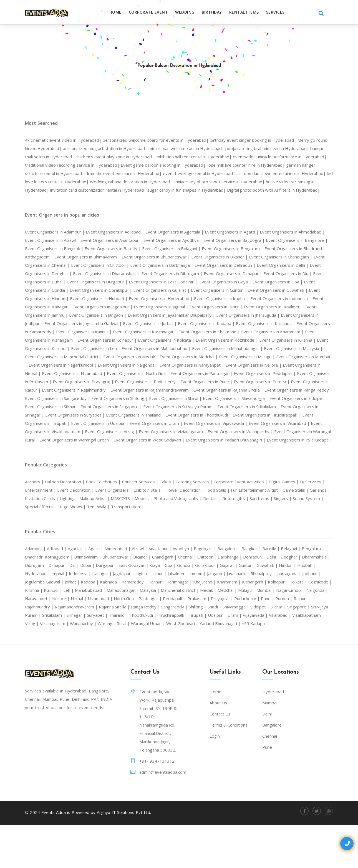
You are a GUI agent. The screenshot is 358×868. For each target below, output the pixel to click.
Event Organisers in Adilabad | (123, 240)
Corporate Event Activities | (259, 515)
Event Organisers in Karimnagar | (181, 348)
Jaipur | (242, 607)
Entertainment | (64, 523)
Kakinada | (225, 615)
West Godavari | (150, 665)
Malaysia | (317, 623)
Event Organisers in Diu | (144, 290)
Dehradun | (306, 590)
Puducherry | (147, 640)
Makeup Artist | (154, 532)
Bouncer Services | (152, 515)
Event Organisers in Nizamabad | (243, 390)
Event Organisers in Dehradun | (59, 282)
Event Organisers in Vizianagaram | (256, 456)
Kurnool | (210, 623)
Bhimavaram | (121, 590)
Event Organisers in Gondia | (231, 298)
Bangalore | (247, 582)
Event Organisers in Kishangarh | (87, 357)
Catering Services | (209, 515)
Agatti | (102, 582)
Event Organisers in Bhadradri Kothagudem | (100, 265)
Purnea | (186, 640)
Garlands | (65, 532)
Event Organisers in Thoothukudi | (258, 440)
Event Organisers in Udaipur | (161, 448)
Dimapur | (123, 598)
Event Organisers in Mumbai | (143, 382)
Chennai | (232, 590)
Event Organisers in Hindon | (247, 307)
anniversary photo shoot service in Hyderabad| (75, 190)
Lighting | (126, 532)
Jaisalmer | (263, 607)
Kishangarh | (93, 623)
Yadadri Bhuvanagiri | (191, 665)
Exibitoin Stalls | (181, 523)
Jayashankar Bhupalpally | (53, 615)
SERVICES (282, 12)
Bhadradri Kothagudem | (79, 590)
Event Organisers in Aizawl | (84, 248)
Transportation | (206, 540)
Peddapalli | (69, 640)
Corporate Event (155, 12)
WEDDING (192, 12)
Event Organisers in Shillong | (116, 423)
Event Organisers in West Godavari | (260, 465)
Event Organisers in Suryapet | (123, 440)
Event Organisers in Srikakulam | (291, 432)
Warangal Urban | (112, 665)
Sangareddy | (71, 648)
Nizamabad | (295, 632)
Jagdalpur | (202, 607)
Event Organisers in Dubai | (201, 290)
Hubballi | (84, 607)
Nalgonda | (200, 632)
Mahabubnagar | (288, 623)
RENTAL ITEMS (251, 12)
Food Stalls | (255, 523)
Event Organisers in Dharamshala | (254, 282)
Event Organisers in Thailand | (188, 440)
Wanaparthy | (40, 665)
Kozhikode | (165, 623)
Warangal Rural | (74, 665)
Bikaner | (181, 590)
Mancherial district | (47, 632)
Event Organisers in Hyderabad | (82, 315)
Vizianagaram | (298, 657)
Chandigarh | (206, 590)
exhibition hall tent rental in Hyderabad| (253, 157)
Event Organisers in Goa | (172, 298)
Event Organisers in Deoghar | (183, 282)
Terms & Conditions (229, 767)
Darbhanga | (279, 590)
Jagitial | (224, 607)
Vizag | (274, 657)
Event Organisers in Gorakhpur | (296, 298)
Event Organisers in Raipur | (234, 407)
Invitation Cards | (96, 532)
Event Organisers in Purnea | (172, 407)
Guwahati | (41, 607)
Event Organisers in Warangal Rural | (100, 465)
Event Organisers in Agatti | (250, 240)
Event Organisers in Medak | (244, 373)
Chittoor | (254, 590)
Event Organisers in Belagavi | (242, 257)
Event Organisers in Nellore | (115, 390)
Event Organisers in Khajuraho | (251, 348)
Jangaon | (304, 607)
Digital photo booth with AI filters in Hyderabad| (149, 198)
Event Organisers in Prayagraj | (277, 398)
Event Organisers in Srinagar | (57, 440)
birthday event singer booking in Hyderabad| (270, 140)
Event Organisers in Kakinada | (266, 340)
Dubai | (155, 598)
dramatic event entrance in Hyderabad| (224, 173)
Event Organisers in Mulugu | (79, 382)
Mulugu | (120, 632)
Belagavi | (315, 582)
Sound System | (79, 540)
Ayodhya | (197, 582)
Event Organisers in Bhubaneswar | (259, 265)
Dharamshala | (68, 598)
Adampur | (37, 582)
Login (215, 778)
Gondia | (260, 598)
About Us (218, 744)
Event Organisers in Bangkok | (114, 257)
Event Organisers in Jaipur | (170, 323)
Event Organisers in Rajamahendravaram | (103, 415)
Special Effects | (113, 540)
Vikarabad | (216, 657)
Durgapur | (176, 598)
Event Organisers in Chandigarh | (87, 273)
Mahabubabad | (251, 623)
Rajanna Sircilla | (313, 640)
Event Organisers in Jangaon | (57, 332)
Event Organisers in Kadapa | (202, 340)
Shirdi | (116, 648)
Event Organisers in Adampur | (58, 240)
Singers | (52, 540)
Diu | (140, 598)
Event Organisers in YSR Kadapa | (136, 473)
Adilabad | (60, 582)
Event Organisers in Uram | (222, 448)
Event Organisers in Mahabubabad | (232, 365)
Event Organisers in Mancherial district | (170, 373)
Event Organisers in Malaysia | (95, 373)
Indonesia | (154, 607)
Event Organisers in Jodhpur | (290, 332)
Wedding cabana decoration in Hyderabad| (271, 182)
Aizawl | (149, 582)
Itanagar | (178, 607)
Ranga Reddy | (41, 648)
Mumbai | (141, 632)
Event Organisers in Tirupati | (97, 448)
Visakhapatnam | (247, 657)
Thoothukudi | (64, 657)
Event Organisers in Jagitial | (110, 323)
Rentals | (282, 532)
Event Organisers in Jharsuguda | (223, 332)
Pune (267, 789)
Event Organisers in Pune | (112, 407)
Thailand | (36, 657)
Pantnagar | (42, 640)
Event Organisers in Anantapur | (149, 248)
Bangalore (272, 767)
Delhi (267, 755)
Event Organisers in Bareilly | (178, 257)
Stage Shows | (146, 540)
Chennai (270, 778)
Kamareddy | (251, 615)
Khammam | (65, 623)
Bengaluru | (38, 590)
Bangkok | (272, 582)
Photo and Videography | (244, 532)
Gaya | (230, 598)
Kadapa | (203, 615)
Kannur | (275, 615)
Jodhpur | (121, 615)
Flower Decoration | (220, 523)
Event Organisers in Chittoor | (219, 273)
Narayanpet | (227, 632)
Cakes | (180, 515)
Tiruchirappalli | (98, 657)
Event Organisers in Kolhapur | (156, 357)
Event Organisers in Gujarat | (56, 307)
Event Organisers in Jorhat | (140, 340)
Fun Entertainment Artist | (296, 523)
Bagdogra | (221, 582)
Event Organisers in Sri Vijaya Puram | (216, 432)
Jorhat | (184, 615)
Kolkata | (142, 623)
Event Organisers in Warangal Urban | (181, 465)
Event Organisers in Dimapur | (84, 290)
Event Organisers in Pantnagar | (73, 398)
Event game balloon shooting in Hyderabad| (252, 165)
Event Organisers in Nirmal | (177, 390)
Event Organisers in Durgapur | (264, 290)
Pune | (169, 640)
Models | (207, 532)
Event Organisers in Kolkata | (221, 357)
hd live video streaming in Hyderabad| (165, 190)
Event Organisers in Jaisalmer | (233, 323)
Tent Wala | (175, 540)
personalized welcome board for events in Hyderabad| (165, 140)
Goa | (244, 598)
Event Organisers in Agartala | (188, 240)
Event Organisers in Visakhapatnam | (120, 456)
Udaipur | (148, 657)
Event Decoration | (102, 523)
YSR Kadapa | (228, 665)
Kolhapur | (119, 623)
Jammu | (284, 607)
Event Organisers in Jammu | (296, 323)
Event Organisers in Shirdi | (177, 423)
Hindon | (63, 607)
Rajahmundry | (231, 640)
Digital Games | (305, 515)
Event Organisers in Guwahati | (183, 307)
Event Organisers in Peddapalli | (141, 398)
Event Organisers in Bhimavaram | (184, 265)
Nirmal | (272, 632)
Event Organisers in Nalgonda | (285, 382)
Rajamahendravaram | (272, 640)
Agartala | (83, 582)
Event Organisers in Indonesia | (212, 315)
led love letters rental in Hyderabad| (188, 182)
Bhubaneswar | (153, 590)
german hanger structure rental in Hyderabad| (133, 173)
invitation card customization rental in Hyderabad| (259, 190)
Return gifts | (307, 532)
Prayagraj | (120, 640)
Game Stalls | (39, 532)
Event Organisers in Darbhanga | (286, 273)
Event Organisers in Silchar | (77, 432)
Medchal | (98, 632)
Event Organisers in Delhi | (122, 282)
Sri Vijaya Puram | (240, 648)
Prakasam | (94, 640)
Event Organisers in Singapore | (141, 432)
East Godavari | (206, 598)
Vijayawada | (189, 657)
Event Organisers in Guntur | (118, 307)
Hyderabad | (109, 607)
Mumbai (270, 744)
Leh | (227, 623)
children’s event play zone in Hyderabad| (168, 157)
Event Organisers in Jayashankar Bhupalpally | (139, 332)
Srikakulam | (274, 648)
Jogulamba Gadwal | (153, 615)
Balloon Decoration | (70, 515)
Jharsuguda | (96, 615)
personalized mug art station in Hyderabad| (133, 148)
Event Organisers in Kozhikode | (286, 357)
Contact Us (220, 755)
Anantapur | (172, 582)
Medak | (78, 632)
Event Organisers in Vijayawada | (286, 448)
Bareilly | (294, 582)
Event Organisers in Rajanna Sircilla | (187, 415)
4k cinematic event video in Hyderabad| (66, 140)
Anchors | (36, 515)
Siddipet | (166, 648)
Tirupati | (126, 657)
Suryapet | (322, 648)
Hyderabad (273, 733)
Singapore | (208, 648)
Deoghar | (40, 598)
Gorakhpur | (284, 598)
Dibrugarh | (98, 598)
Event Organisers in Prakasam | (209, 398)
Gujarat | (308, 598)
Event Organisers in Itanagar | (278, 315)
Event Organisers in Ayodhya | (216, 248)
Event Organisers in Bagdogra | (282, 248)
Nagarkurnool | (170, 632)
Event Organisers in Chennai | (154, 273)
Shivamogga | (140, 648)
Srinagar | (299, 648)
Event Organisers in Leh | (166, 365)
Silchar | (186, 648)
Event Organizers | (143, 523)
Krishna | (189, 623)
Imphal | (132, 607)
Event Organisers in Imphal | (148, 315)
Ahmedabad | (126, 582)
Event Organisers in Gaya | (116, 298)
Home (122, 12)
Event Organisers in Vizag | (189, 456)
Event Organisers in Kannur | (114, 348)
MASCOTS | (184, 532)
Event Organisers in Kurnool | (107, 365)
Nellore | (252, 632)
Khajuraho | (38, 623)
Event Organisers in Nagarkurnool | (213, 382)
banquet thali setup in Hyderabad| (88, 157)
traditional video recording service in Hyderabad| (154, 165)
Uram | (167, 657)
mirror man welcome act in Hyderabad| (221, 148)
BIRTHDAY (219, 12)
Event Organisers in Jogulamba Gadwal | (68, 340)
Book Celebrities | (112, 515)
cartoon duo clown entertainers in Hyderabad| (100, 182)
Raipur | (206, 640)
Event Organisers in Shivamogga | (243, 423)
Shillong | (97, 648)
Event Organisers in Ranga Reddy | (263, 415)
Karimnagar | (299, 615)
